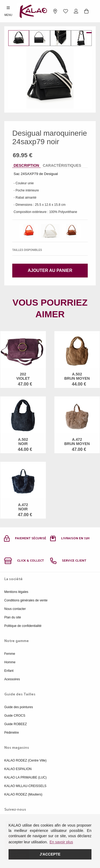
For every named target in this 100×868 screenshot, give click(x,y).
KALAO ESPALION (18, 769)
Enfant (9, 671)
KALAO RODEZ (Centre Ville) (25, 760)
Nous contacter (15, 609)
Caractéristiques (62, 165)
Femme (10, 654)
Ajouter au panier (50, 270)
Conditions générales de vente (26, 600)
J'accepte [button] (50, 854)
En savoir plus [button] (61, 842)
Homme (10, 662)
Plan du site (13, 617)
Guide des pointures (19, 707)
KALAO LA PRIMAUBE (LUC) (25, 777)
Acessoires (12, 679)
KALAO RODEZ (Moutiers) (23, 794)
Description (26, 165)
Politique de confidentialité (23, 626)
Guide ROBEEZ (16, 724)
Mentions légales (16, 592)
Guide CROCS (15, 716)
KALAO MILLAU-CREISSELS (25, 786)
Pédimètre (12, 733)
